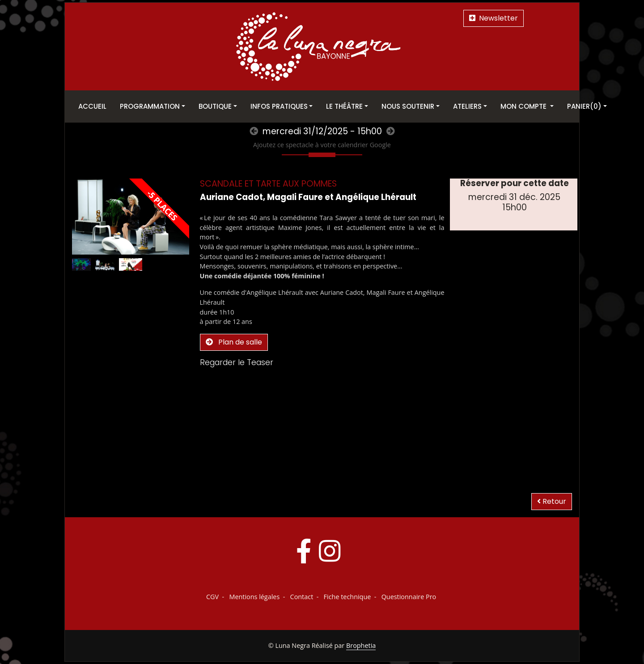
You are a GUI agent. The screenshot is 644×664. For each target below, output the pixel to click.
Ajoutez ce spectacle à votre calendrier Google (322, 145)
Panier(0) (584, 106)
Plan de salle (234, 342)
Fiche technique (347, 597)
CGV (212, 597)
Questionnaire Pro (409, 597)
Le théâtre (344, 106)
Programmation (150, 106)
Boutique (215, 106)
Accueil (92, 106)
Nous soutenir (408, 106)
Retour (552, 501)
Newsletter (494, 18)
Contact (302, 597)
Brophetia (361, 645)
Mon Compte (524, 106)
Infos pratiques (279, 106)
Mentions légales (254, 597)
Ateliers (467, 106)
